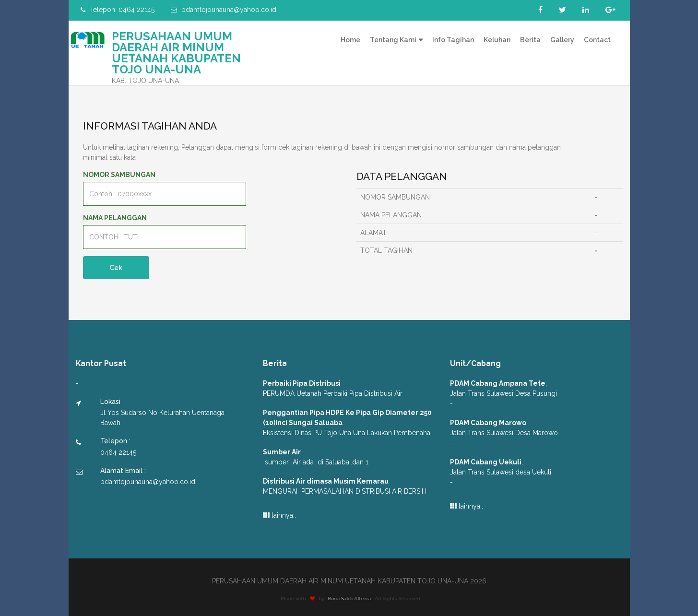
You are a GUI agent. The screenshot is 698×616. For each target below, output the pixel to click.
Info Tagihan (453, 40)
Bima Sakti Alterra (353, 598)
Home (350, 40)
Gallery (562, 40)
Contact (597, 40)
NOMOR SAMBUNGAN (119, 175)
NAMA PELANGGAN (115, 218)
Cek (116, 268)
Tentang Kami (393, 40)
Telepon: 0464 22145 (118, 10)
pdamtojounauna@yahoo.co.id (224, 10)
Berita (530, 40)
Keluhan (497, 40)
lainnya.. (279, 515)
